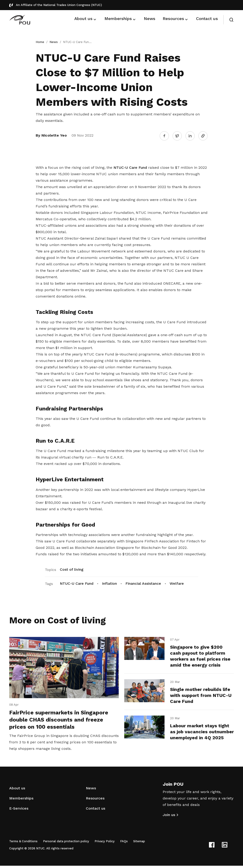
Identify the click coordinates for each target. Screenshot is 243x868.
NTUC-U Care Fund (130, 167)
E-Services (19, 811)
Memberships (21, 801)
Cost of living (72, 569)
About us (17, 790)
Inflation (109, 583)
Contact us (95, 811)
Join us (169, 817)
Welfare (177, 583)
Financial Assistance (143, 583)
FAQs (124, 844)
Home (40, 42)
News (54, 42)
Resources (95, 801)
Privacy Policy (105, 844)
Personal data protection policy (66, 844)
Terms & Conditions (23, 844)
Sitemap (139, 844)
